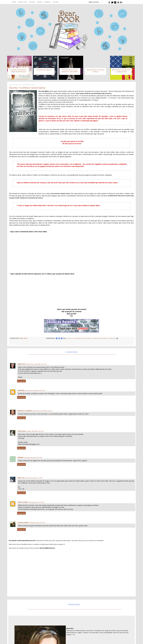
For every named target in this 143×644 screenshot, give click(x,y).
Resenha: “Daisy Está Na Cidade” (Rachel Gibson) (18, 71)
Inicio (14, 2)
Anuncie (40, 2)
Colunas (55, 2)
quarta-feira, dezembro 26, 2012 (36, 364)
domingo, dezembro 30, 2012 (33, 457)
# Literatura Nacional (99, 338)
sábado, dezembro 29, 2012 (35, 431)
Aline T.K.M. (21, 478)
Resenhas (47, 2)
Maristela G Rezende (25, 411)
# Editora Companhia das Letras (79, 338)
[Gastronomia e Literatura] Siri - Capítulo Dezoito (121, 71)
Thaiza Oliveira (23, 502)
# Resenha (112, 338)
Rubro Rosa (22, 364)
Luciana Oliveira (23, 523)
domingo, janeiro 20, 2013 (36, 502)
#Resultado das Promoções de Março (96, 71)
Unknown (21, 390)
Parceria (32, 2)
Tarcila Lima (22, 431)
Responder (21, 381)
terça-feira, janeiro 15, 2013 (34, 478)
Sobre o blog (23, 2)
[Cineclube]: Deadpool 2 (44, 70)
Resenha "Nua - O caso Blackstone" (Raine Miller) (70, 71)
